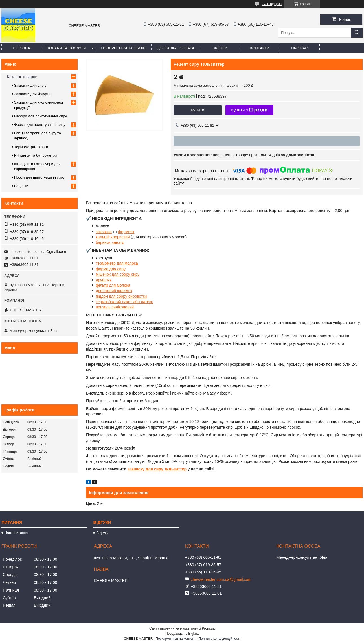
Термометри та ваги (31, 147)
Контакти (260, 48)
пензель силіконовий (115, 307)
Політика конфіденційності (220, 639)
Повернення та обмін (123, 48)
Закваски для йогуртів (33, 94)
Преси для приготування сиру (39, 177)
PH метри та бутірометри (35, 155)
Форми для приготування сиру (40, 125)
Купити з (249, 110)
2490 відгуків (272, 4)
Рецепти (21, 186)
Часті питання (16, 533)
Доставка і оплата (176, 48)
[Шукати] (357, 33)
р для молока (126, 263)
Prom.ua (208, 628)
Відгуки (220, 48)
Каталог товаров (22, 77)
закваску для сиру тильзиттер (157, 469)
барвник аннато (110, 242)
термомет (105, 263)
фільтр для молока (113, 285)
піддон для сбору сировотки (121, 296)
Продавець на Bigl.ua (182, 634)
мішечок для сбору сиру (118, 274)
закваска (104, 232)
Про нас (300, 48)
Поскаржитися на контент (176, 639)
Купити (198, 110)
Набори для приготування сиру (40, 116)
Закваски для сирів (30, 85)
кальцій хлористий (113, 237)
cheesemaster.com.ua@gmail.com (38, 252)
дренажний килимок (114, 291)
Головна (21, 48)
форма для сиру (111, 269)
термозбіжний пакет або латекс (124, 302)
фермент (126, 232)
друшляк (104, 280)
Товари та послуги (66, 48)
